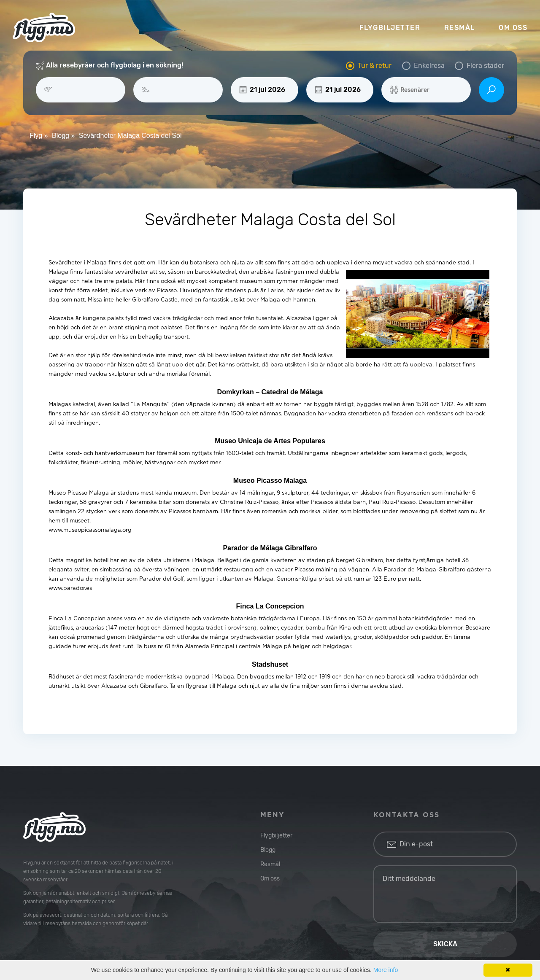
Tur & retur (375, 66)
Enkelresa (429, 66)
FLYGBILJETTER (390, 28)
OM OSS (513, 28)
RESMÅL (460, 28)
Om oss (270, 879)
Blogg (268, 850)
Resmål (270, 864)
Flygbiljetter (276, 836)
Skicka (445, 944)
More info (386, 970)
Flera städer (485, 66)
